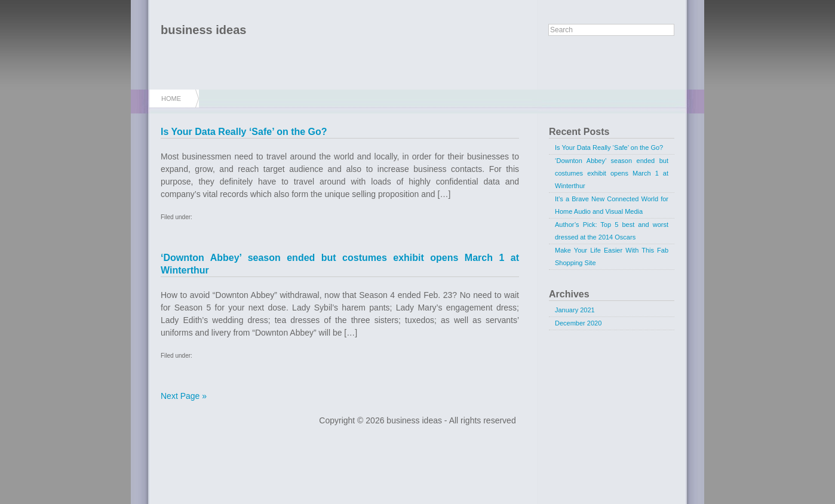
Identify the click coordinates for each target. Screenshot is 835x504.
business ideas (203, 30)
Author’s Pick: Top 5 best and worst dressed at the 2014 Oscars (612, 231)
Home (171, 99)
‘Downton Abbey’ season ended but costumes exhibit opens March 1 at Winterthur (612, 173)
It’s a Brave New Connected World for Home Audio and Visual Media (612, 205)
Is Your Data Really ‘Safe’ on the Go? (244, 132)
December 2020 (578, 323)
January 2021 (575, 310)
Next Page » (184, 396)
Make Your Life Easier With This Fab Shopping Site (612, 256)
